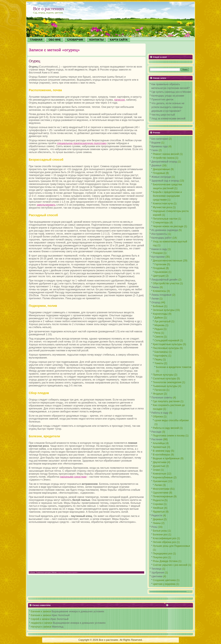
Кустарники (158, 257)
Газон (155, 150)
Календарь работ (162, 238)
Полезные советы (162, 398)
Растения (157, 439)
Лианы (155, 287)
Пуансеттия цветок (162, 99)
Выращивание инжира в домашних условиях (78, 611)
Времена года (160, 146)
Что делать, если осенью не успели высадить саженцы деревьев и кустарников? (168, 107)
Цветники (157, 576)
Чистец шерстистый (163, 115)
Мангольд (58, 627)
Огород (156, 302)
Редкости (157, 515)
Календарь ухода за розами (168, 96)
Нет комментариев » (71, 572)
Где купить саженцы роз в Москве (171, 92)
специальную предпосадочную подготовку (82, 143)
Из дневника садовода (165, 230)
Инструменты (159, 234)
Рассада (156, 432)
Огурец (34, 61)
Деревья (156, 165)
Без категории (160, 139)
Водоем (156, 143)
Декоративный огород (164, 162)
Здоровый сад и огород (165, 181)
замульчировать (46, 205)
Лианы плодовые (161, 295)
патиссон (120, 100)
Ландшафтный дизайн (164, 280)
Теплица (156, 569)
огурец (60, 572)
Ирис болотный (61, 615)
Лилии (155, 299)
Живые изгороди (161, 177)
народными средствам (73, 477)
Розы (154, 527)
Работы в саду (160, 413)
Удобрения (158, 573)
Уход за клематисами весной (168, 119)
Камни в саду (159, 249)
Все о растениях (49, 9)
